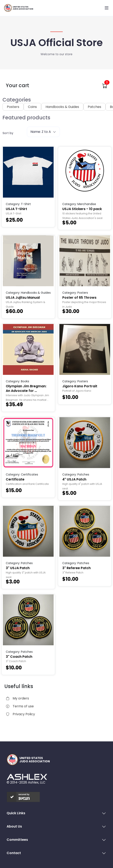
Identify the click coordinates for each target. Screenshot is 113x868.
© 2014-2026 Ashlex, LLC (26, 782)
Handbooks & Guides (62, 107)
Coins (32, 107)
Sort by (8, 133)
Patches (94, 107)
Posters (13, 107)
